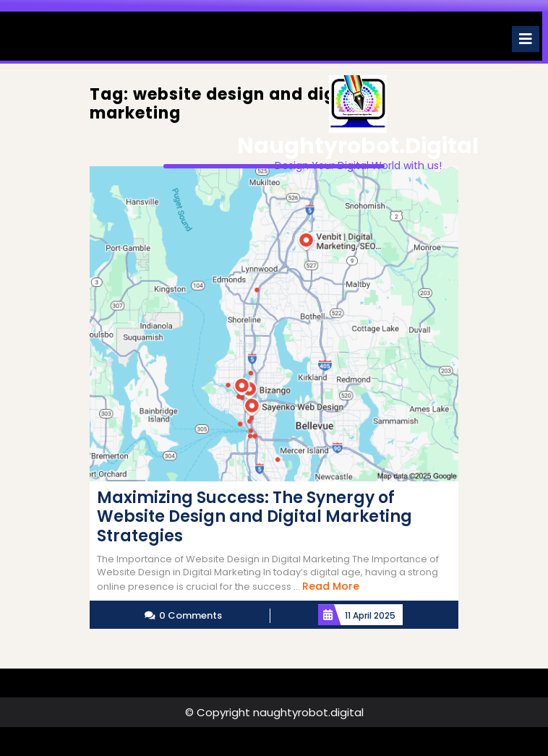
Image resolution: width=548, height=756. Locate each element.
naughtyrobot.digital (358, 146)
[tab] (526, 39)
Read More (331, 586)
